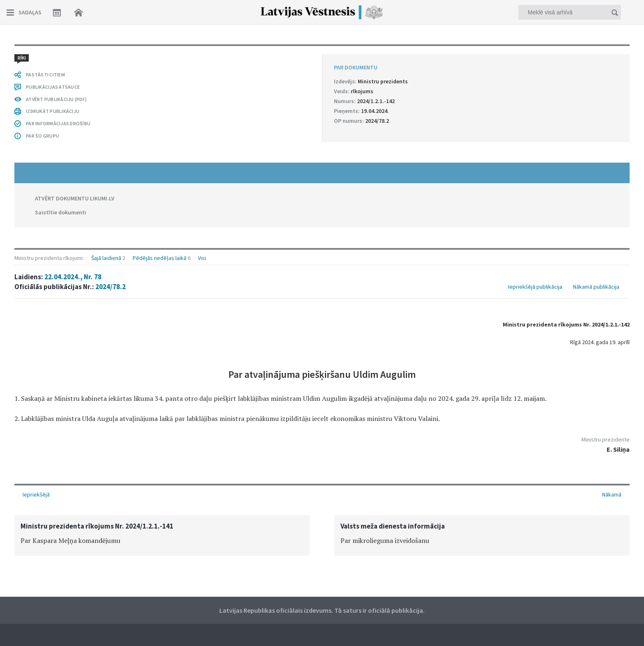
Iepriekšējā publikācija (535, 287)
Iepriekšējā (36, 494)
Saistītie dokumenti (61, 212)
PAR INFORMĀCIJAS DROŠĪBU (58, 123)
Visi (202, 258)
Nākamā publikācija (596, 287)
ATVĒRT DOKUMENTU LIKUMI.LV (75, 198)
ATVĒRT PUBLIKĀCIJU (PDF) (56, 99)
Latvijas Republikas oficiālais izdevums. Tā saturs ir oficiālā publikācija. (322, 610)
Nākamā (612, 494)
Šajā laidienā (106, 258)
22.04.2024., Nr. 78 (73, 277)
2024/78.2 (110, 287)
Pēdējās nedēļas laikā (160, 258)
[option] (162, 535)
